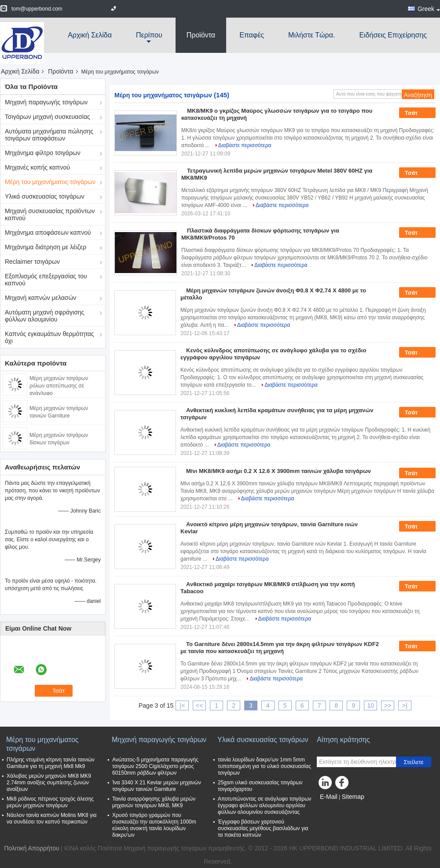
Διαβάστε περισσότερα (245, 145)
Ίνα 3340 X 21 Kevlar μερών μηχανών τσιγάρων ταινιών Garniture (157, 786)
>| (405, 705)
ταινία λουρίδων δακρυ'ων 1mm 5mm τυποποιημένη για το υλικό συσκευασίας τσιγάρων (264, 766)
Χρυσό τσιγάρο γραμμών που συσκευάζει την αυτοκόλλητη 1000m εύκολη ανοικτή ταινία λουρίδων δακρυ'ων (154, 825)
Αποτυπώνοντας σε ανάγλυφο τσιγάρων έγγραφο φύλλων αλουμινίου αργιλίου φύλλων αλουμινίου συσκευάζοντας (265, 805)
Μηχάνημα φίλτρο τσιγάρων (43, 153)
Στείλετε (414, 762)
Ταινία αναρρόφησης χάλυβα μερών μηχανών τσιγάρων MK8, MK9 (154, 802)
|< (183, 705)
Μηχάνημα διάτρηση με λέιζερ (46, 247)
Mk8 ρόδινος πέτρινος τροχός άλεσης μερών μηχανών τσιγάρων (50, 802)
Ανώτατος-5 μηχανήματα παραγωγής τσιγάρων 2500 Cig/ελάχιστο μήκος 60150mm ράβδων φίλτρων (155, 766)
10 (370, 705)
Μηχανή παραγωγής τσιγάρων (46, 102)
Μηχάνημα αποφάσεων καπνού (48, 233)
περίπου (149, 35)
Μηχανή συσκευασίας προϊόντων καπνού (50, 214)
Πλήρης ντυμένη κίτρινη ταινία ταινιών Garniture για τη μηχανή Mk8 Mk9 (51, 763)
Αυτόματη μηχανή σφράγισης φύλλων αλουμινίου (44, 316)
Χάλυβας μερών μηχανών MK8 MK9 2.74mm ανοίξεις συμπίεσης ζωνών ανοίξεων (49, 783)
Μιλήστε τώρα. (312, 35)
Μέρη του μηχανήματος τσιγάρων (50, 182)
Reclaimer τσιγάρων (32, 262)
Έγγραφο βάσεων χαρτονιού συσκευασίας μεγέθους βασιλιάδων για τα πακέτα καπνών (263, 828)
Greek (429, 9)
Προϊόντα (201, 35)
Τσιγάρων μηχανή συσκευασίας (48, 117)
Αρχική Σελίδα (90, 35)
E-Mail (329, 797)
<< (199, 705)
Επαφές (252, 35)
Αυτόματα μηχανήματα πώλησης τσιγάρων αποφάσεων (49, 135)
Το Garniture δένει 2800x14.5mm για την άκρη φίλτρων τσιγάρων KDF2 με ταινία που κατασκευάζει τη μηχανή (280, 648)
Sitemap (353, 797)
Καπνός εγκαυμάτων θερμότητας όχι (49, 337)
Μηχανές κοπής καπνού (37, 167)
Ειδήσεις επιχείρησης (393, 35)
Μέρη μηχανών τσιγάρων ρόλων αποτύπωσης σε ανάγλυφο (59, 386)
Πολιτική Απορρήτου (31, 848)
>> (388, 705)
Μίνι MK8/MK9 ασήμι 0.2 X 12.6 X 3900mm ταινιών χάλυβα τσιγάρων (279, 471)
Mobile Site (335, 808)
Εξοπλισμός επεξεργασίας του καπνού (46, 280)
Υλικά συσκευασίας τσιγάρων (45, 196)
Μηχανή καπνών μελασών (40, 298)
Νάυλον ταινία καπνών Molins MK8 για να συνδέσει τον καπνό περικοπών (52, 818)
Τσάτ (417, 113)
